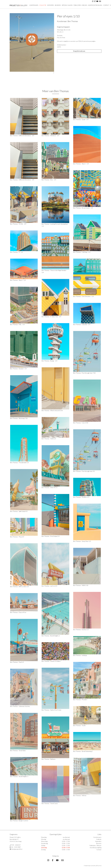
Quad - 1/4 (85, 119)
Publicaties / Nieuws (80, 5)
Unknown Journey (24, 706)
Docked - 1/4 (23, 369)
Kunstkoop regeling (95, 5)
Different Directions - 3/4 (26, 136)
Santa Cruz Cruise (56, 710)
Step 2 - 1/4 (22, 280)
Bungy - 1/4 (54, 361)
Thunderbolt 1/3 (24, 463)
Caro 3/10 (85, 423)
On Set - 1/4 (22, 224)
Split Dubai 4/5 (23, 511)
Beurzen (58, 5)
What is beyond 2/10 (57, 410)
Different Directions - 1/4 (26, 180)
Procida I (85, 700)
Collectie (43, 5)
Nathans (53, 759)
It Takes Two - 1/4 (56, 317)
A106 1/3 (53, 439)
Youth (84, 725)
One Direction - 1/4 (88, 296)
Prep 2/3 (21, 537)
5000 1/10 (85, 585)
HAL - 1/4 (22, 324)
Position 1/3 (86, 497)
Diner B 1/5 (54, 487)
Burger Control (23, 821)
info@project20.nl (17, 849)
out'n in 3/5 (54, 586)
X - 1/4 (21, 252)
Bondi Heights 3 (24, 776)
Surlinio (100, 866)
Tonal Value (22, 751)
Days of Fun (22, 612)
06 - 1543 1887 (16, 847)
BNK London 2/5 (24, 587)
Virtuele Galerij (67, 5)
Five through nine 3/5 (88, 471)
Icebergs (84, 655)
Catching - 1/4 (86, 252)
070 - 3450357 (16, 845)
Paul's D (21, 662)
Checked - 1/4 (86, 324)
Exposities (51, 5)
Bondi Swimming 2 (87, 751)
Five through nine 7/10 (89, 373)
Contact (106, 5)
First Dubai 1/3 (55, 536)
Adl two (84, 795)
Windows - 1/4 (55, 136)
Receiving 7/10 (23, 418)
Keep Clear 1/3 (86, 541)
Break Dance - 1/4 (87, 208)
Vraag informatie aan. (79, 51)
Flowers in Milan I (56, 661)
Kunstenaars (34, 5)
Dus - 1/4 (53, 180)
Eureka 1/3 (85, 630)
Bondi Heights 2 (55, 636)
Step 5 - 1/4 (85, 164)
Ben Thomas (73, 21)
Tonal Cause (54, 803)
